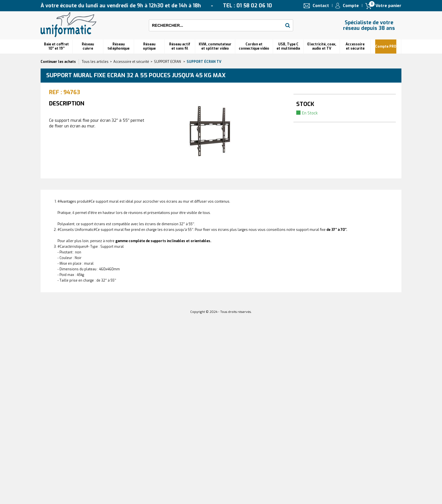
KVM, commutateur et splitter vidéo (215, 46)
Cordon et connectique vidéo (254, 46)
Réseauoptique (149, 46)
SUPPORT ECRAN (168, 62)
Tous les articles (95, 62)
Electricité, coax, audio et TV (322, 46)
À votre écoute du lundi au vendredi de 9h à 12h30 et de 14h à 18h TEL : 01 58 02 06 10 (156, 6)
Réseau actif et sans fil (180, 46)
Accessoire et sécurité (355, 46)
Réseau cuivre (88, 46)
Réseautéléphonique (118, 46)
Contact (321, 6)
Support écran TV (204, 62)
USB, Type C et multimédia (288, 46)
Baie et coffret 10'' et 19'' (56, 46)
